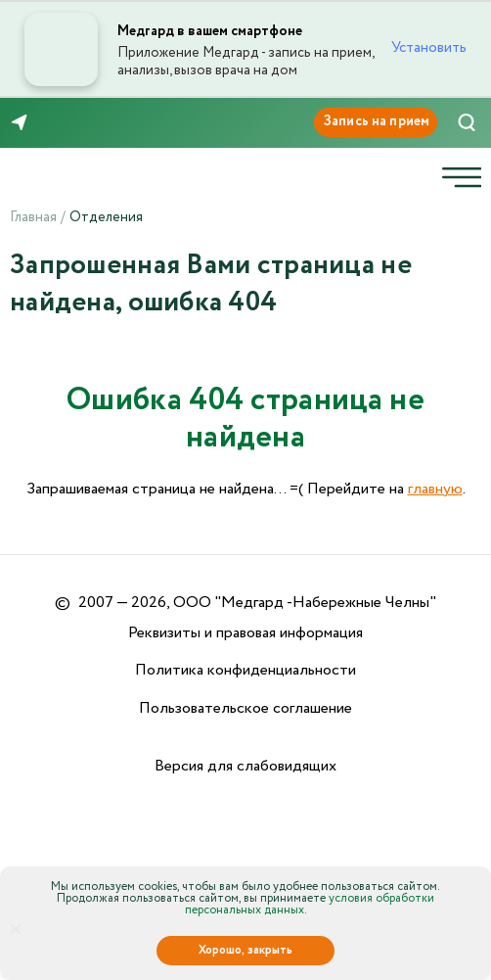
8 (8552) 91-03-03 (77, 123)
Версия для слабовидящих (245, 766)
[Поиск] (467, 122)
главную (435, 489)
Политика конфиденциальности (245, 670)
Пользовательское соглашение (245, 708)
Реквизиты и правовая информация (245, 633)
